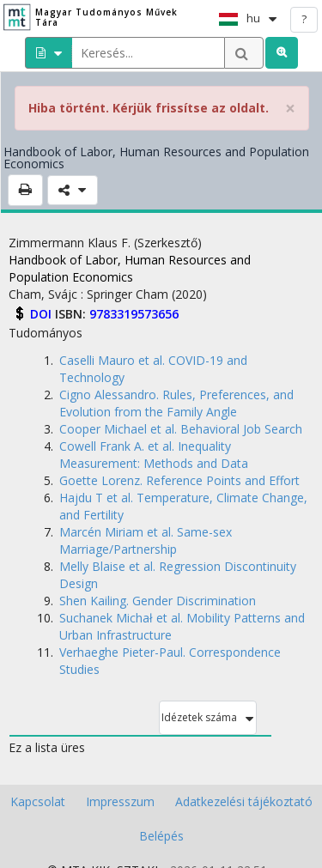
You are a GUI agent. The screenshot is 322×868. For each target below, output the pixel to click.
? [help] (304, 19)
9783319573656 (134, 314)
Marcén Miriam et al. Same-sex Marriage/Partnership (146, 540)
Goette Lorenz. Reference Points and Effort (179, 480)
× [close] (290, 109)
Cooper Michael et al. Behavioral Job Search (181, 429)
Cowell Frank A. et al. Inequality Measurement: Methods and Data (154, 455)
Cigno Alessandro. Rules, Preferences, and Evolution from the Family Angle (176, 403)
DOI (43, 314)
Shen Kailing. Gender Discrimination (158, 601)
